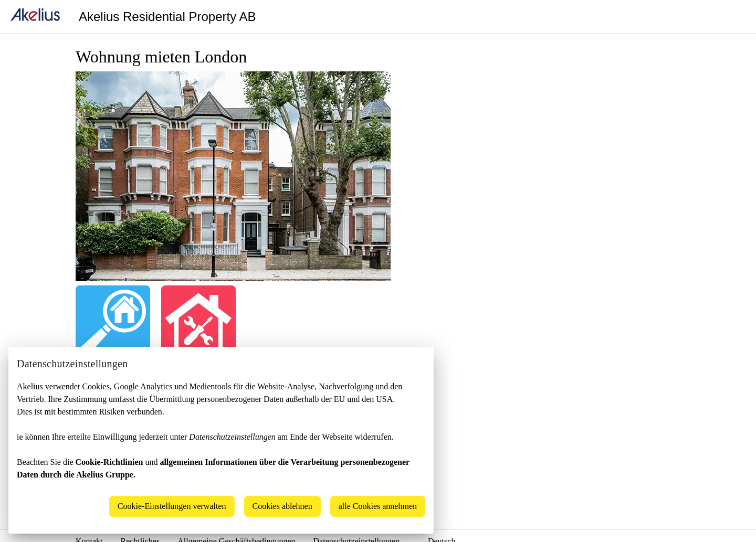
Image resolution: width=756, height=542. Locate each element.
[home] (35, 17)
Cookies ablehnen (282, 506)
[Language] (735, 17)
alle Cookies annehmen (378, 506)
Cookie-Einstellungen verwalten (172, 506)
